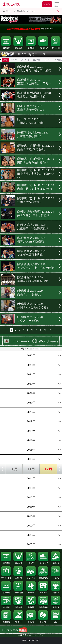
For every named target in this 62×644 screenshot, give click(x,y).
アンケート (19, 621)
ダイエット (25, 60)
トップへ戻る (14, 630)
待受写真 (31, 592)
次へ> (47, 330)
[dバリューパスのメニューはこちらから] (57, 5)
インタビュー (56, 577)
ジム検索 (43, 592)
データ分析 (56, 47)
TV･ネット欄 (6, 577)
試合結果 (19, 47)
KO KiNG (14, 60)
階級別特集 (43, 577)
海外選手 (31, 607)
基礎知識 (6, 621)
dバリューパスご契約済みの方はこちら (19, 11)
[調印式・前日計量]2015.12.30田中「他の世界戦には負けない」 (36, 174)
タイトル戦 (31, 577)
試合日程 (6, 47)
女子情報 (37, 60)
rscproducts (47, 60)
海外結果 (19, 607)
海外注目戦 (43, 607)
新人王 (31, 562)
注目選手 (56, 592)
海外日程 (6, 607)
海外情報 (56, 607)
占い (56, 621)
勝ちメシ (31, 621)
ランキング (43, 47)
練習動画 (31, 47)
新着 (5, 60)
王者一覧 (19, 577)
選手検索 (56, 563)
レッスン (43, 621)
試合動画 (6, 592)
